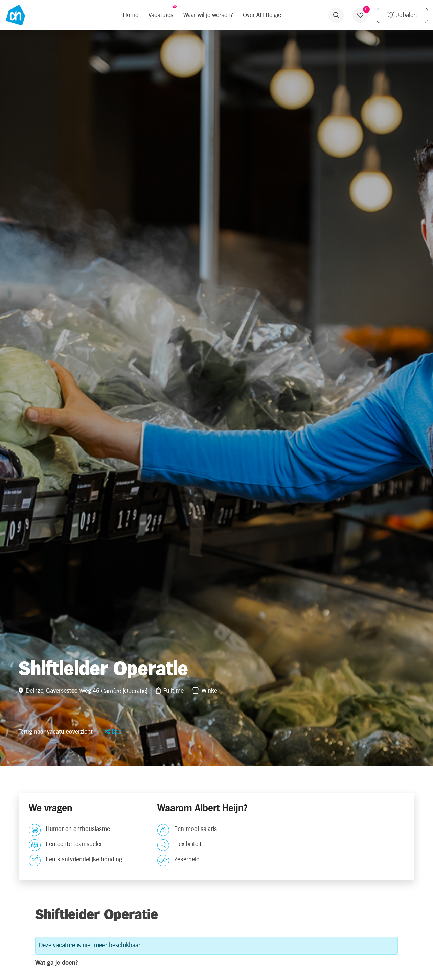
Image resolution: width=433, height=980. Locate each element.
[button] (114, 732)
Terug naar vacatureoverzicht (56, 732)
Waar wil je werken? (208, 15)
